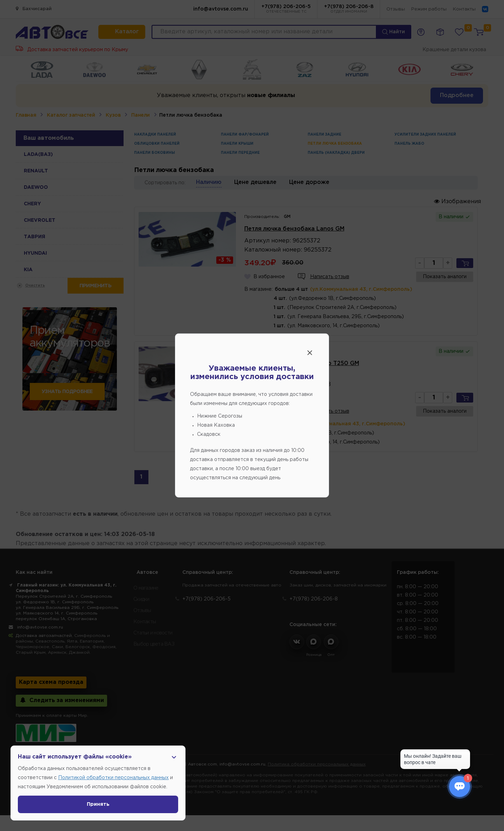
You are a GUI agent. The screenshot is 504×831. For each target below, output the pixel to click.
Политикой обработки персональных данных (113, 778)
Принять (98, 804)
